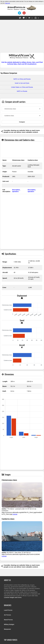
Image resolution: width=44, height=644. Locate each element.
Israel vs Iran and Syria (22, 83)
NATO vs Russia (22, 91)
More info (8, 3)
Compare (22, 122)
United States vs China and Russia (22, 87)
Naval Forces (8, 620)
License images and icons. (13, 597)
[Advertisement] (22, 37)
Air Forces (7, 615)
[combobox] (22, 109)
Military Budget (9, 624)
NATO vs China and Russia (22, 79)
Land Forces (8, 610)
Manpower (7, 629)
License (15, 514)
